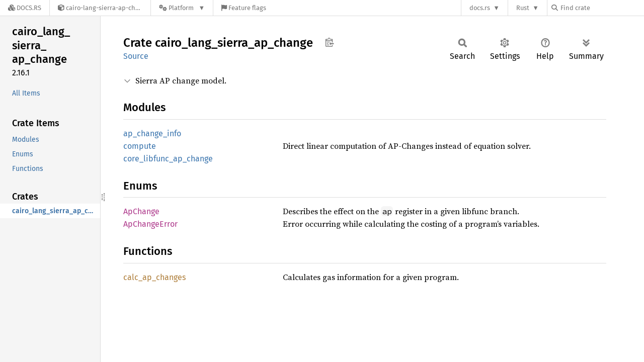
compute (140, 146)
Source (136, 56)
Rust (523, 8)
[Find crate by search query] (602, 8)
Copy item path (329, 42)
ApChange (141, 211)
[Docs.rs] (25, 8)
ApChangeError (150, 224)
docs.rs (480, 8)
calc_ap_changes (154, 277)
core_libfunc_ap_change (168, 159)
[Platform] (182, 8)
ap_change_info (152, 133)
